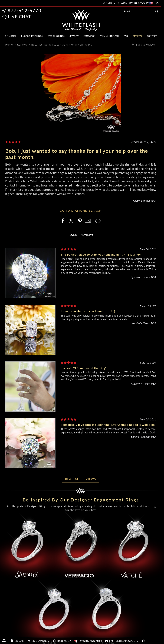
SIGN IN (111, 3)
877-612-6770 (25, 10)
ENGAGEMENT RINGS (32, 36)
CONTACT (152, 36)
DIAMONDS (11, 36)
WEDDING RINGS (56, 36)
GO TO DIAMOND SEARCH (81, 210)
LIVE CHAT (19, 17)
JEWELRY (74, 36)
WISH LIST (127, 3)
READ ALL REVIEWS (81, 479)
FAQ (126, 36)
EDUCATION (89, 36)
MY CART (143, 3)
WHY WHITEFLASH (110, 36)
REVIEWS (137, 36)
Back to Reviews (146, 44)
